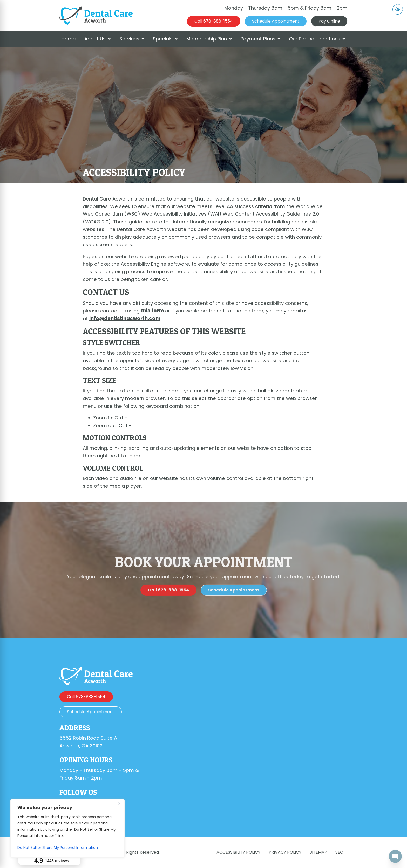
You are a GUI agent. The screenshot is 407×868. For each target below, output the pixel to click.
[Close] (119, 803)
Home (69, 39)
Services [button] (132, 39)
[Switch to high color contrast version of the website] (398, 9)
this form (152, 311)
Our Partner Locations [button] (317, 39)
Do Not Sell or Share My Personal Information (58, 848)
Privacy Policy (285, 852)
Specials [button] (165, 39)
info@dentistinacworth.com (125, 318)
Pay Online (329, 21)
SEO (339, 852)
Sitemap (318, 852)
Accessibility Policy (238, 852)
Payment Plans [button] (261, 39)
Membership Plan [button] (209, 39)
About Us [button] (98, 39)
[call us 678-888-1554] (214, 21)
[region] (67, 828)
